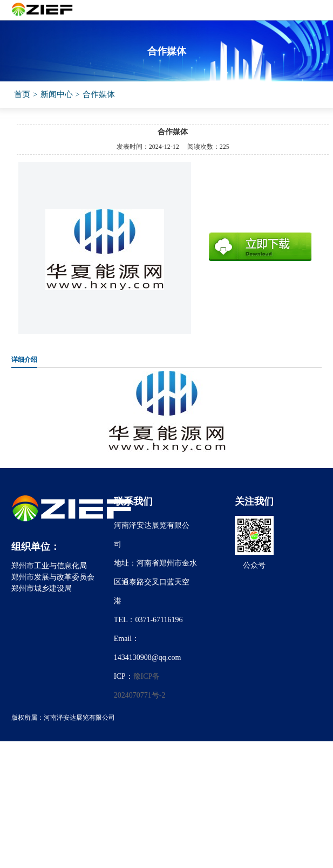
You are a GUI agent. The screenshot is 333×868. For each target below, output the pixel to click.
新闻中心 (57, 94)
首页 (22, 94)
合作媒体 (99, 94)
